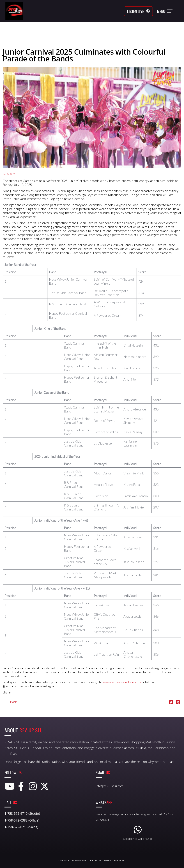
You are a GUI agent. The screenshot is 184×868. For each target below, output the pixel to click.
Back (13, 702)
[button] (138, 11)
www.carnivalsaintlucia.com (122, 682)
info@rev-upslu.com (109, 786)
